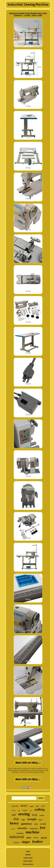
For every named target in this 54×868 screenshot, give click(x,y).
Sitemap (28, 854)
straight (25, 810)
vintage (13, 810)
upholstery (26, 824)
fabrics (41, 820)
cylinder (42, 815)
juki (14, 815)
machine (33, 832)
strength (32, 819)
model (31, 811)
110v (19, 811)
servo (36, 837)
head (35, 815)
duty (16, 819)
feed (43, 806)
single (31, 806)
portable (13, 829)
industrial (17, 837)
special (44, 838)
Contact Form (28, 858)
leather (38, 841)
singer (26, 842)
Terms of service (28, 864)
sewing (24, 814)
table (36, 824)
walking (40, 810)
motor (24, 806)
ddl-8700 (15, 806)
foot (43, 828)
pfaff (37, 806)
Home (28, 851)
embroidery (22, 828)
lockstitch (20, 833)
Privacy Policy (28, 861)
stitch (29, 838)
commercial (34, 829)
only (23, 820)
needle (43, 824)
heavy (14, 823)
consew (16, 842)
